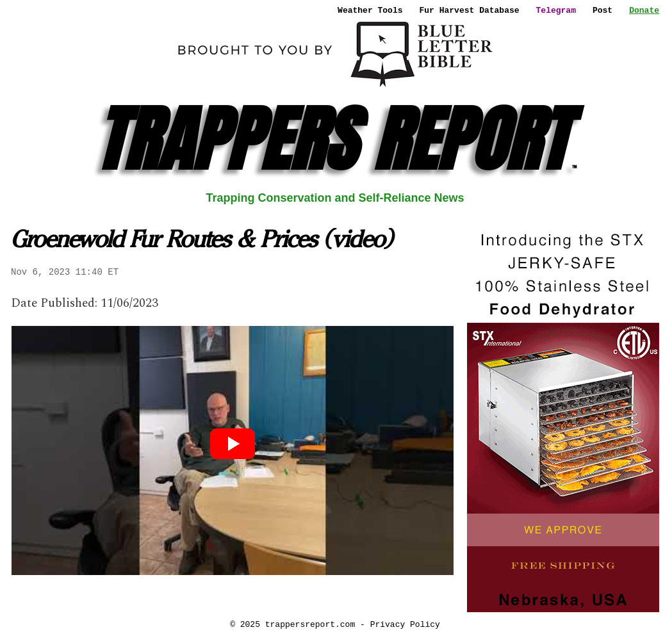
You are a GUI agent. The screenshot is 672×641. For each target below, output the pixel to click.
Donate (644, 10)
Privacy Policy (405, 624)
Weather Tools (370, 10)
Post (602, 10)
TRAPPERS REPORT (335, 139)
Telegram (556, 10)
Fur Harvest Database (470, 10)
